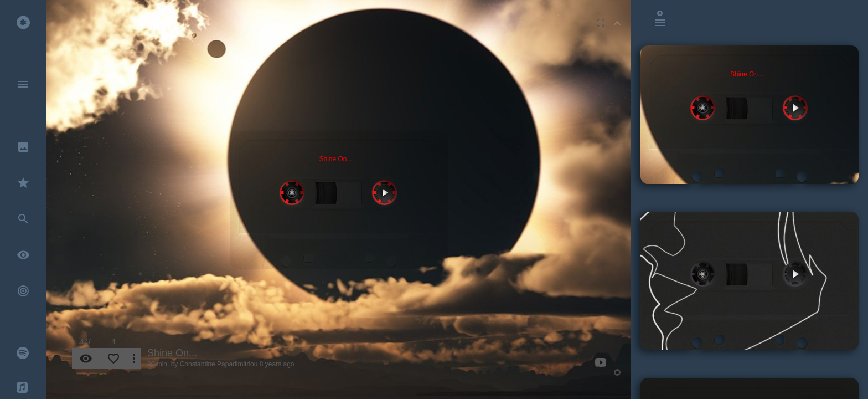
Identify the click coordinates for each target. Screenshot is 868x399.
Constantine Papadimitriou (219, 364)
